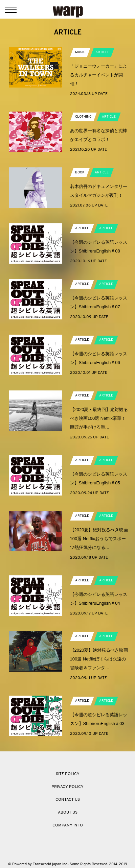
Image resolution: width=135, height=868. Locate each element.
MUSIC (80, 52)
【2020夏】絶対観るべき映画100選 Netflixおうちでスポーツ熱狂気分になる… (99, 539)
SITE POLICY (68, 774)
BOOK (80, 173)
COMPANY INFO (68, 825)
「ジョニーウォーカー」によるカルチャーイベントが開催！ (99, 75)
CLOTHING (83, 117)
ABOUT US (68, 813)
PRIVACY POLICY (67, 787)
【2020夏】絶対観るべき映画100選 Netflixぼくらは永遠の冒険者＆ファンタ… (99, 659)
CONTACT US (68, 800)
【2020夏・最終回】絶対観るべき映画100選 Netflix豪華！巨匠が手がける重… (99, 418)
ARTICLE (102, 52)
